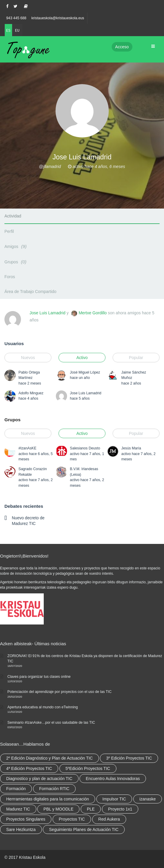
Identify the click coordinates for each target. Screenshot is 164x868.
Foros (10, 277)
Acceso (122, 47)
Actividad (13, 216)
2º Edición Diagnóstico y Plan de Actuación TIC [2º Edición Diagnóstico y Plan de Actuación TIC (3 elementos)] (49, 758)
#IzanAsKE (28, 448)
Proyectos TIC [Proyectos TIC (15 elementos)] (72, 819)
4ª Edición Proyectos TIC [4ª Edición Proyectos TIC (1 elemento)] (29, 768)
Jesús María (131, 448)
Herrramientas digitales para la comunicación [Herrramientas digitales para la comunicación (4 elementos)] (48, 799)
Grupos (16, 262)
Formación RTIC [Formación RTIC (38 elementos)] (54, 789)
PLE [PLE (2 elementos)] (91, 809)
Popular (136, 358)
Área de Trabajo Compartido (30, 292)
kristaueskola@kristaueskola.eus (58, 18)
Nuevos (28, 358)
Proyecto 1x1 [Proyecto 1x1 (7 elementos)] (120, 809)
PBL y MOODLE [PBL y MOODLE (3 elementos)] (58, 809)
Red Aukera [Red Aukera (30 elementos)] (109, 819)
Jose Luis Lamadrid (47, 313)
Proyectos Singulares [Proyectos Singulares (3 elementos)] (26, 819)
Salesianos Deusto (85, 448)
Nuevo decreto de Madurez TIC (28, 521)
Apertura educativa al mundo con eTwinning (43, 707)
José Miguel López (85, 372)
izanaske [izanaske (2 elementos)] (148, 799)
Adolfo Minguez (31, 393)
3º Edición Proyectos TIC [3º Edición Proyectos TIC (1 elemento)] (129, 758)
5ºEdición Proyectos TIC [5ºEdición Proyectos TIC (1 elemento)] (88, 768)
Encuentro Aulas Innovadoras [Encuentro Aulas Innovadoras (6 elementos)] (113, 779)
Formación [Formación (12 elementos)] (16, 789)
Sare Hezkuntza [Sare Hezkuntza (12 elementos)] (21, 829)
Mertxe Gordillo (93, 313)
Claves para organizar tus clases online (39, 677)
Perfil (9, 231)
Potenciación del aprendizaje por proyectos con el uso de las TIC (60, 692)
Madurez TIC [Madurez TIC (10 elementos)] (18, 809)
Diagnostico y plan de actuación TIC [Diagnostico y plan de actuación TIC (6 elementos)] (39, 779)
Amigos (16, 246)
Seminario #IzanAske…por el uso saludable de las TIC (51, 723)
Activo (82, 358)
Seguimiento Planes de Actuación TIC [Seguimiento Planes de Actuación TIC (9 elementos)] (84, 829)
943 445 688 (16, 18)
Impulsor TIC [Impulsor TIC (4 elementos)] (114, 799)
